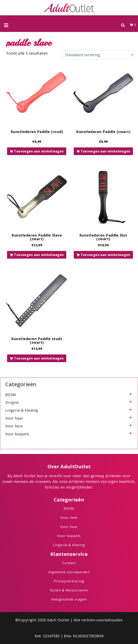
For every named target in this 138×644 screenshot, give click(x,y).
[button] (123, 25)
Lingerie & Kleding (22, 410)
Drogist (12, 402)
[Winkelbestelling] (98, 55)
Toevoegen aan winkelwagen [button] (39, 151)
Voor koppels (17, 434)
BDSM (10, 395)
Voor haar (14, 418)
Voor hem (14, 426)
